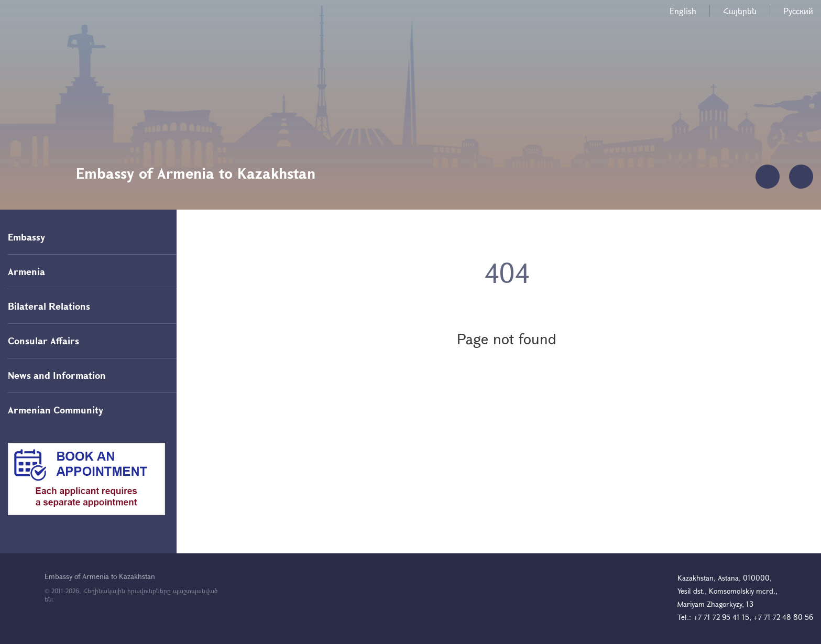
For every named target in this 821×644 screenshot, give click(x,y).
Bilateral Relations (49, 306)
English (683, 11)
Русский (798, 11)
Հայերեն (740, 11)
